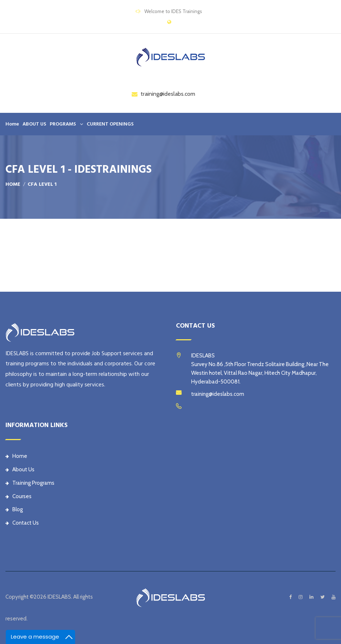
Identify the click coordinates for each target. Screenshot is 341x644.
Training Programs (30, 483)
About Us (20, 469)
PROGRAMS (63, 124)
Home (12, 124)
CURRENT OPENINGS (110, 124)
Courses (19, 496)
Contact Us (22, 523)
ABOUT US (34, 124)
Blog (14, 509)
